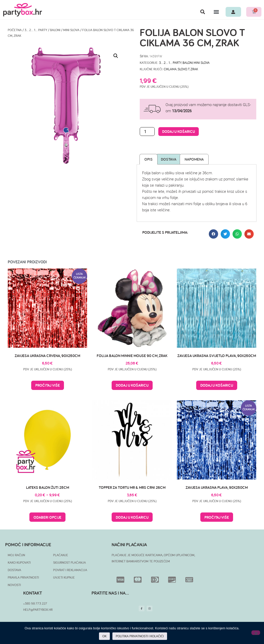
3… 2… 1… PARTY (36, 30)
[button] (201, 12)
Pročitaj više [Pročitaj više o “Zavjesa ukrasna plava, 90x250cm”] (217, 517)
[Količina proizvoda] (147, 132)
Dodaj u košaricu (179, 131)
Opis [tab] (148, 159)
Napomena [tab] (194, 159)
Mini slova (71, 30)
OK (105, 636)
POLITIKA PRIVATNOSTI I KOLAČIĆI (140, 636)
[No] (256, 633)
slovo (182, 69)
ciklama (170, 69)
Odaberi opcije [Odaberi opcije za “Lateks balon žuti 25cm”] (47, 517)
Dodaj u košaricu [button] (132, 385)
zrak (194, 69)
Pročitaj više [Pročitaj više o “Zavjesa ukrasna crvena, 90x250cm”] (48, 385)
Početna (15, 30)
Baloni (55, 30)
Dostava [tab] (169, 159)
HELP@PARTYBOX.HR (38, 610)
